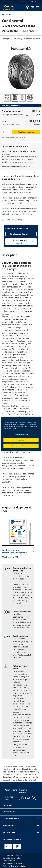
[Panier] (32, 7)
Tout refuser (21, 440)
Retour (7, 14)
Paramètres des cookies (21, 434)
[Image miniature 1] (7, 98)
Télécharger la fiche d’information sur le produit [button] (18, 551)
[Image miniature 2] (15, 98)
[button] (37, 7)
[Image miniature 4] (30, 98)
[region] (21, 434)
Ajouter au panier (26, 132)
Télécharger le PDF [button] (12, 557)
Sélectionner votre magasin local (16, 167)
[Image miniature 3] (22, 98)
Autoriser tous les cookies (21, 446)
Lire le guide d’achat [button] (21, 234)
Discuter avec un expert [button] (22, 242)
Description (7, 39)
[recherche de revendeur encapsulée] (27, 7)
